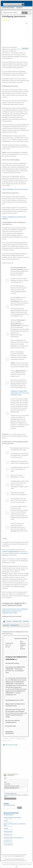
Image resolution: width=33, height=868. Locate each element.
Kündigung (6, 828)
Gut (7, 20)
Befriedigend (6, 20)
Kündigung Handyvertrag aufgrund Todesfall (12, 818)
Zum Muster (25, 48)
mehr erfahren (29, 865)
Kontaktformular (18, 856)
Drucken (9, 621)
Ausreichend (4, 20)
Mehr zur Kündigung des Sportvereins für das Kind (15, 189)
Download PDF (15, 625)
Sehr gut (9, 20)
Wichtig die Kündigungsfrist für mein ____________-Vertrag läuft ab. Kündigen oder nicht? (16, 789)
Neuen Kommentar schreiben (12, 745)
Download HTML (17, 621)
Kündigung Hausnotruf (8, 831)
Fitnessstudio (6, 738)
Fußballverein (13, 738)
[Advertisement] (14, 34)
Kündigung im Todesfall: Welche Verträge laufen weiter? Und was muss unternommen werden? (20, 393)
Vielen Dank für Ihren (8, 835)
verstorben (6, 821)
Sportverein (5, 740)
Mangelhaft (3, 20)
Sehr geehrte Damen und (9, 815)
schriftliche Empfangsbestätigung (10, 552)
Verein (10, 740)
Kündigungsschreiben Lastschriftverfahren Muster (13, 838)
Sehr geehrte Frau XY (8, 841)
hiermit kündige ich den (8, 844)
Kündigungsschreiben (21, 738)
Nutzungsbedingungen (9, 795)
